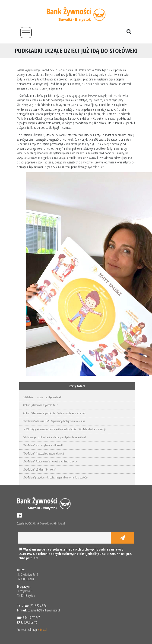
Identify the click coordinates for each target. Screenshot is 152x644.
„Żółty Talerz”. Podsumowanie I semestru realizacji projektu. (51, 461)
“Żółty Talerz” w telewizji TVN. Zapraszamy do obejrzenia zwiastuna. (54, 421)
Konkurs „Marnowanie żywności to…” (40, 405)
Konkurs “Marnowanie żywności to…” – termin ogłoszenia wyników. (54, 413)
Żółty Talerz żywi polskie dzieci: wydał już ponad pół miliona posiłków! (54, 437)
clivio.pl (43, 629)
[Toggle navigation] (26, 33)
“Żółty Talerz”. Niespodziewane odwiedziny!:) (43, 453)
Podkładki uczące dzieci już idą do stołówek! (42, 397)
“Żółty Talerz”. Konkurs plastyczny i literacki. (43, 445)
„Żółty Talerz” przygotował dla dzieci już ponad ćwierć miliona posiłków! (55, 477)
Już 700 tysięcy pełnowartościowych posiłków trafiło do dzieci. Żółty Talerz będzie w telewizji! (65, 429)
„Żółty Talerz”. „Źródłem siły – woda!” (40, 470)
